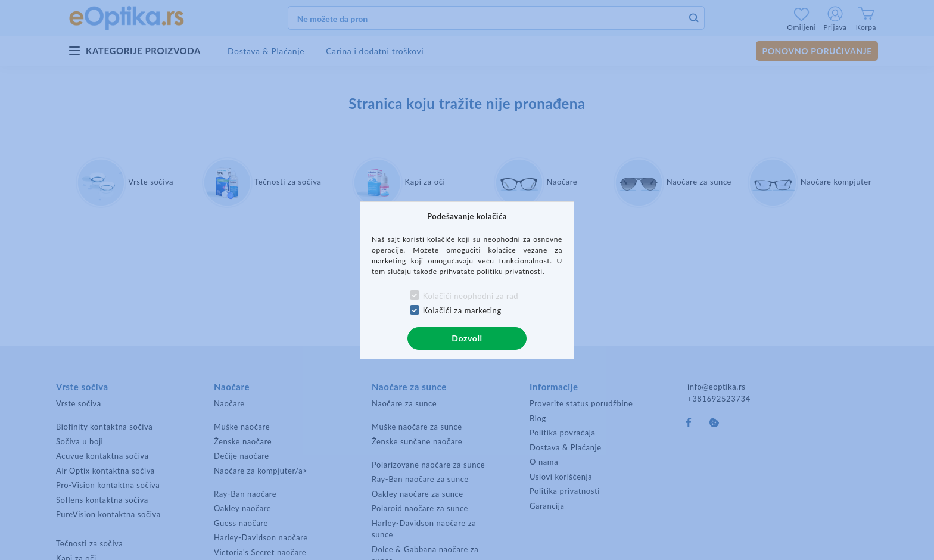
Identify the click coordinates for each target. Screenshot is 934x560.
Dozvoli (467, 338)
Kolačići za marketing (462, 310)
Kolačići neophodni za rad (471, 296)
